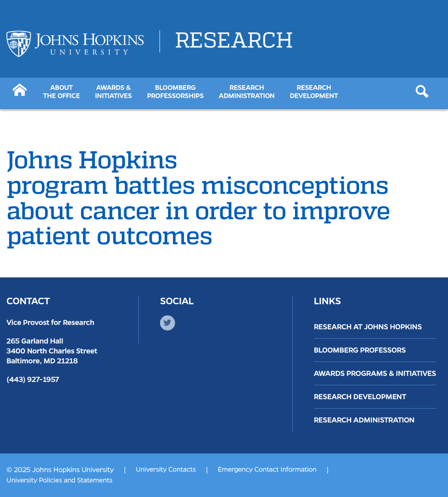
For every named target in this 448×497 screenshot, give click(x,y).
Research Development (360, 397)
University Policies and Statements (60, 481)
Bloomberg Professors (360, 350)
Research (234, 41)
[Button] (19, 89)
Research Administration (364, 420)
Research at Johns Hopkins (368, 327)
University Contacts (166, 470)
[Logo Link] (75, 44)
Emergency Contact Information (267, 470)
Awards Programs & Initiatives (375, 373)
